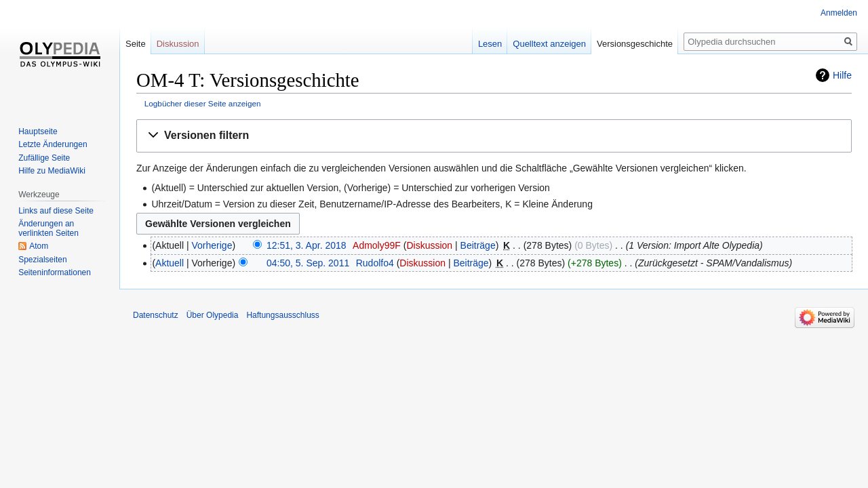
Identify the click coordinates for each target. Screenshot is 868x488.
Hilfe (842, 75)
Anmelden (839, 13)
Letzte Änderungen (53, 144)
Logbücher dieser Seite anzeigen (203, 103)
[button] (494, 136)
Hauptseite (38, 131)
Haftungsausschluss (282, 315)
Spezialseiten (42, 260)
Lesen (490, 44)
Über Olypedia (213, 315)
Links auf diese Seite (56, 211)
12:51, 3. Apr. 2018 (307, 245)
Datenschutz (156, 315)
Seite (136, 44)
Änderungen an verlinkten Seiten (48, 228)
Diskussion (429, 245)
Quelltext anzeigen (549, 44)
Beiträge (478, 245)
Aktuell (170, 263)
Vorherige (212, 245)
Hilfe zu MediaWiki (52, 171)
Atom (39, 246)
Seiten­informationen (55, 272)
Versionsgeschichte (635, 44)
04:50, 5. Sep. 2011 (308, 263)
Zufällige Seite (44, 158)
